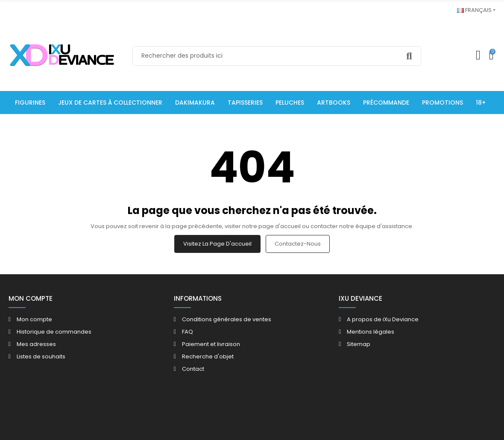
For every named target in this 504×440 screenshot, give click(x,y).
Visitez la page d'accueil (217, 244)
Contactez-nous (298, 244)
